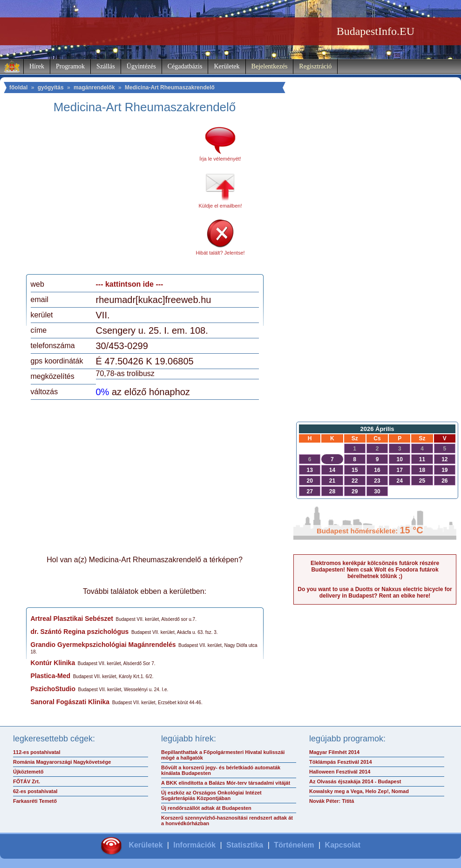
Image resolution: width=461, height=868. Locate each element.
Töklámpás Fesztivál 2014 (341, 762)
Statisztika (245, 845)
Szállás (106, 66)
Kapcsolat (343, 845)
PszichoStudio (53, 689)
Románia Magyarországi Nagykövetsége (62, 762)
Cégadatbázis (185, 66)
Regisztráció (315, 66)
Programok (70, 66)
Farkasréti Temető (35, 801)
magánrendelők (94, 87)
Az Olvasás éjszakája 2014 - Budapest (355, 781)
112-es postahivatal (37, 752)
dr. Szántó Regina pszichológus (80, 632)
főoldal (18, 87)
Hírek (37, 66)
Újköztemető (28, 772)
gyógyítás (51, 87)
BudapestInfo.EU (376, 31)
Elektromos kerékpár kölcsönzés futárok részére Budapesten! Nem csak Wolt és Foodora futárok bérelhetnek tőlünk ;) (375, 570)
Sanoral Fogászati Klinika (70, 702)
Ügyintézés (141, 66)
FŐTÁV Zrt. (27, 781)
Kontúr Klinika (53, 663)
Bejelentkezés (270, 66)
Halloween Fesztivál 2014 (340, 772)
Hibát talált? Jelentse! (220, 253)
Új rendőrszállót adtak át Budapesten (206, 808)
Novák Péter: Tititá (332, 801)
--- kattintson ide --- (130, 284)
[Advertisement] (108, 197)
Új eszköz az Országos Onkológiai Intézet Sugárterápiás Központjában (211, 795)
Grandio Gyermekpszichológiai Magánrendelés (103, 645)
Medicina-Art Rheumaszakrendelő (170, 87)
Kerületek (227, 66)
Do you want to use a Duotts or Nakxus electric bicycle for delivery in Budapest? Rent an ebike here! (375, 592)
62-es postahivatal (35, 791)
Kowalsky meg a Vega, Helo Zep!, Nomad (359, 791)
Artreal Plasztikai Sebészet (72, 619)
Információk (194, 845)
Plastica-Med (51, 676)
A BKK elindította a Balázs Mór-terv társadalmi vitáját (226, 783)
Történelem (294, 845)
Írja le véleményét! (220, 159)
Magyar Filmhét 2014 (334, 752)
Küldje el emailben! (220, 206)
